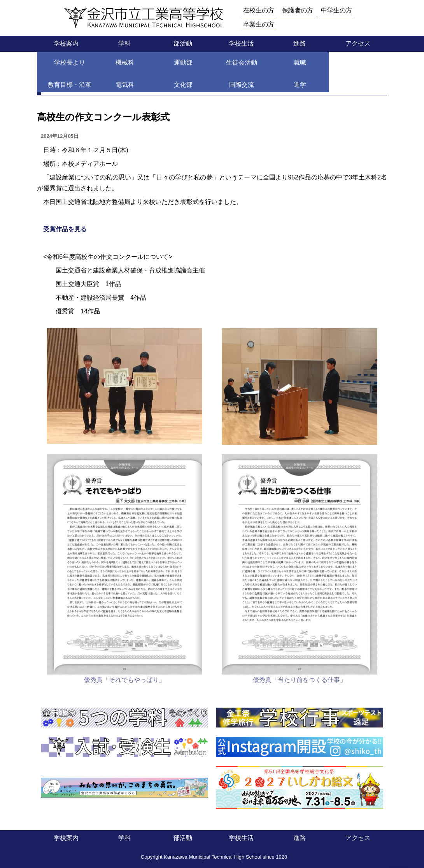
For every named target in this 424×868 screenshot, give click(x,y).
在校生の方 (259, 10)
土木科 (119, 65)
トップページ (56, 65)
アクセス (358, 43)
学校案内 (66, 43)
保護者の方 (298, 10)
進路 (300, 43)
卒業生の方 (259, 24)
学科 (124, 43)
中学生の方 (336, 10)
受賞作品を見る (65, 229)
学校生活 (241, 43)
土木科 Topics (159, 65)
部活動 (183, 43)
